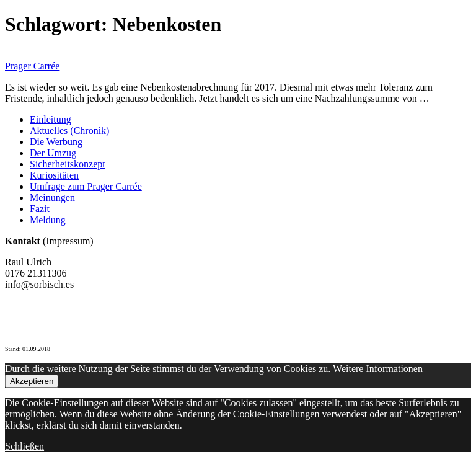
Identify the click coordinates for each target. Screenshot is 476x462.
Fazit (40, 209)
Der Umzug (53, 153)
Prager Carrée (32, 66)
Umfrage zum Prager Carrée (86, 186)
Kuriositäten (54, 175)
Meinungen (52, 198)
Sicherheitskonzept (68, 164)
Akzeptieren (32, 381)
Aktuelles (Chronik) (69, 131)
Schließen (24, 446)
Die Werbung (56, 142)
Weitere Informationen (378, 369)
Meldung (48, 220)
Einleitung (51, 119)
